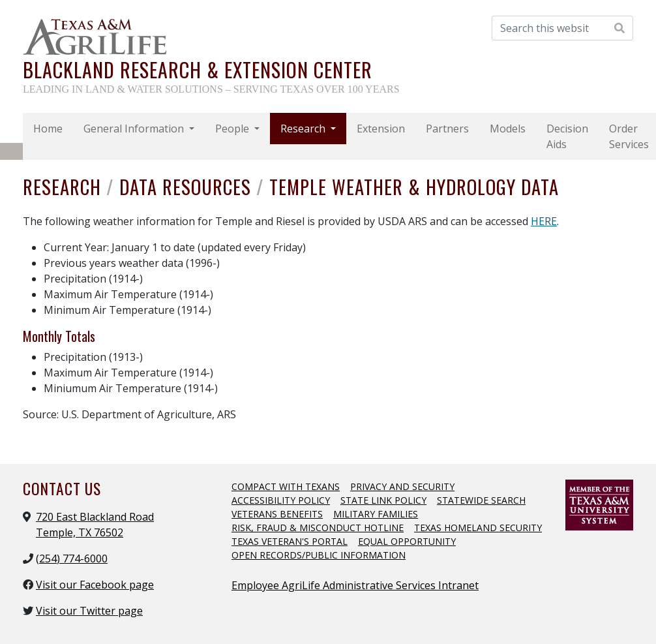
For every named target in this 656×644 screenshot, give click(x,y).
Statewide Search (481, 500)
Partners (447, 129)
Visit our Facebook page (95, 585)
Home (48, 129)
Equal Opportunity (407, 541)
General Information (135, 129)
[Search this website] (549, 28)
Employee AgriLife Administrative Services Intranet (355, 585)
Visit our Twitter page (89, 611)
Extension (381, 129)
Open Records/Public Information (319, 555)
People (233, 129)
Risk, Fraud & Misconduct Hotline (318, 528)
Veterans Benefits (277, 514)
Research (304, 129)
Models (508, 129)
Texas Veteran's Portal (290, 541)
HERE (544, 221)
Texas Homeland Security (478, 528)
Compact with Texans (286, 486)
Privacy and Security (402, 486)
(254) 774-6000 (72, 559)
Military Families (376, 514)
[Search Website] (620, 28)
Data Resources (188, 187)
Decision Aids (567, 136)
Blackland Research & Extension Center (198, 69)
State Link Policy (383, 500)
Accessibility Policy (281, 500)
